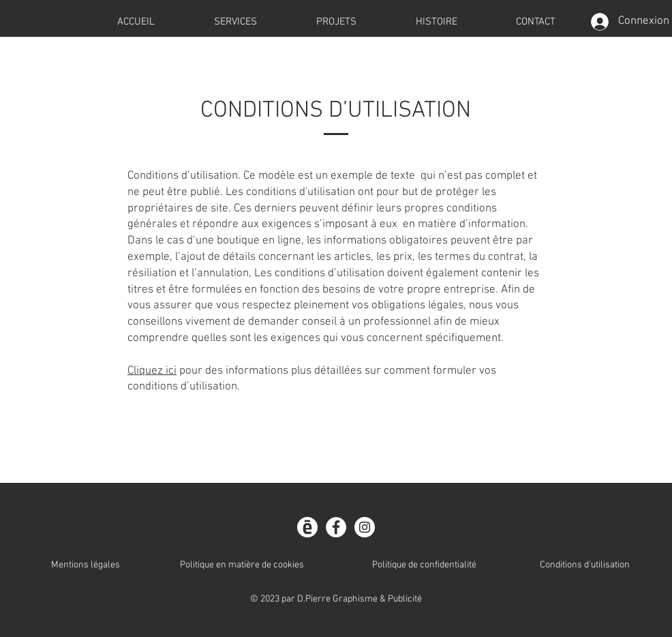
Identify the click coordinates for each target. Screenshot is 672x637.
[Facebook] (336, 527)
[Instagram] (365, 527)
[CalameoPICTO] (307, 527)
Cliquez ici (152, 371)
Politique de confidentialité (424, 565)
